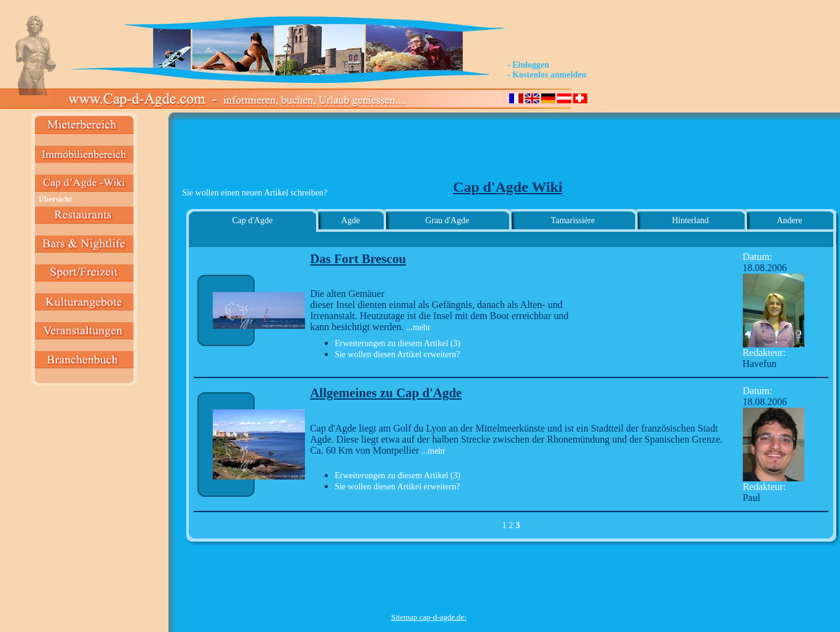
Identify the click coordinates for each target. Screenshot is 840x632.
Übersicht (55, 199)
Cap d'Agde (252, 220)
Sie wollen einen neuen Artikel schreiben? (255, 193)
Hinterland (691, 220)
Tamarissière (573, 220)
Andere (789, 220)
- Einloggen (528, 65)
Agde (351, 220)
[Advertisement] (429, 151)
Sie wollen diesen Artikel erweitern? (397, 354)
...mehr (418, 327)
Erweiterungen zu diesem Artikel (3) (397, 343)
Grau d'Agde (447, 220)
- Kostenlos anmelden (547, 75)
